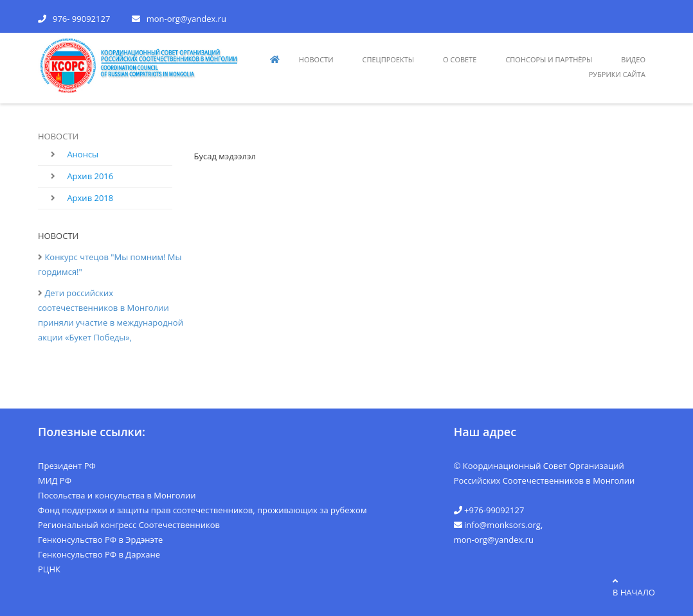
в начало (634, 587)
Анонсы (83, 154)
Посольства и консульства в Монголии (117, 495)
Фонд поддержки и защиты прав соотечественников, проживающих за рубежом (202, 510)
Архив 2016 (90, 176)
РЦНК (49, 569)
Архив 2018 (90, 198)
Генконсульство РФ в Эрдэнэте (100, 540)
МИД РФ (55, 480)
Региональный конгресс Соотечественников (129, 525)
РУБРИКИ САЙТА (617, 74)
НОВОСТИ (316, 59)
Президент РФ (67, 466)
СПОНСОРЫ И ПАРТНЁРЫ (549, 59)
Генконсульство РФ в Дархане (99, 554)
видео (633, 59)
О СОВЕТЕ (460, 59)
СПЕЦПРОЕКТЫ (389, 59)
